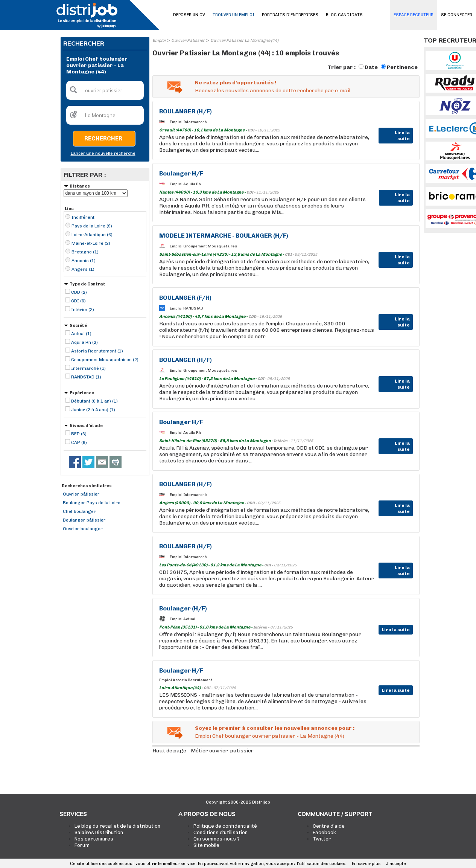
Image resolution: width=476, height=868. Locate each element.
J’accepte (396, 864)
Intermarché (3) (88, 368)
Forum (82, 845)
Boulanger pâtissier (84, 520)
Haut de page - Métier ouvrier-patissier (203, 751)
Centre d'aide (329, 826)
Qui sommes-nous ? (217, 839)
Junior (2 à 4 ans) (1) (93, 410)
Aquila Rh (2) (84, 342)
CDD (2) (79, 292)
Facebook (324, 832)
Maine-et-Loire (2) (91, 243)
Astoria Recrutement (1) (97, 351)
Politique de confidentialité (225, 826)
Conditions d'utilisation (221, 832)
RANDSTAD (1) (86, 377)
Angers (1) (83, 269)
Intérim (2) (83, 310)
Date (371, 67)
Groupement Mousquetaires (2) (105, 360)
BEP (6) (79, 434)
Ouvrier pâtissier (81, 494)
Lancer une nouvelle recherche (103, 153)
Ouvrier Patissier (188, 40)
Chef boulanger (79, 511)
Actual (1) (81, 334)
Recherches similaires (87, 486)
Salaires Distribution (99, 832)
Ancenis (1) (84, 261)
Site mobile (206, 845)
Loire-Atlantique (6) (92, 235)
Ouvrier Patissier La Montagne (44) (244, 40)
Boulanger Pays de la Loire (92, 503)
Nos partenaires (94, 839)
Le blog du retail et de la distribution (117, 826)
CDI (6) (78, 301)
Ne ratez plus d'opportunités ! (236, 83)
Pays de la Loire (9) (92, 226)
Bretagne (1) (85, 252)
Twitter (322, 839)
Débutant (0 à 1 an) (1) (94, 401)
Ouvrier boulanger (83, 529)
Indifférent (83, 217)
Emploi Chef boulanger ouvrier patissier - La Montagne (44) (270, 736)
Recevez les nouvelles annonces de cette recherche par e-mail (273, 91)
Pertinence (402, 67)
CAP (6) (79, 442)
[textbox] (105, 90)
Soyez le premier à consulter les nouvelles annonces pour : (275, 728)
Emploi (159, 40)
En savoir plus (366, 864)
